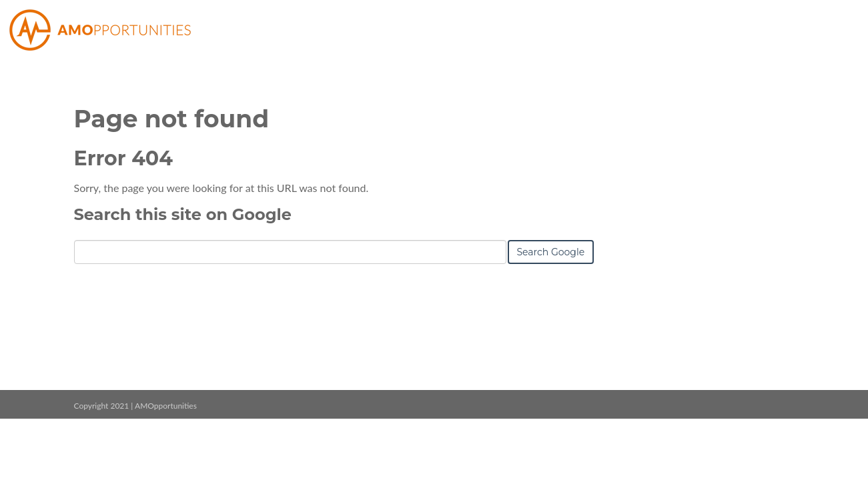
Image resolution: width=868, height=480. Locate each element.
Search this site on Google (183, 214)
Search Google (551, 252)
